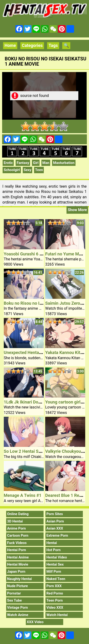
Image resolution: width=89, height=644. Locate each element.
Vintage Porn (18, 608)
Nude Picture (18, 586)
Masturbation (64, 163)
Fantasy (23, 163)
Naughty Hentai (20, 579)
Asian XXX (55, 528)
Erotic (8, 163)
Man (46, 163)
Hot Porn (53, 550)
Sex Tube (14, 600)
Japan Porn (16, 571)
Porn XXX (54, 586)
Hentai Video (57, 557)
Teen (39, 170)
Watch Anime (18, 615)
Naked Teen (56, 579)
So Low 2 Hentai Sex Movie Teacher (38, 451)
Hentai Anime (18, 557)
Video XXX (55, 608)
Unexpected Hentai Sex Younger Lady (40, 352)
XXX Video (35, 622)
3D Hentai (15, 521)
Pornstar (14, 593)
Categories (32, 45)
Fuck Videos (17, 543)
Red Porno (55, 593)
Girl (36, 163)
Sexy (28, 170)
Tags (53, 45)
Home (10, 45)
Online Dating (18, 514)
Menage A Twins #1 (23, 495)
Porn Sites (55, 514)
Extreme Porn (57, 535)
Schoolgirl (12, 170)
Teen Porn (55, 600)
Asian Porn (55, 521)
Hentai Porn (17, 550)
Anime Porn (16, 528)
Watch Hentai (57, 615)
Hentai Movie (18, 564)
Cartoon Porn (18, 535)
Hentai (52, 543)
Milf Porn (54, 571)
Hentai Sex (55, 564)
